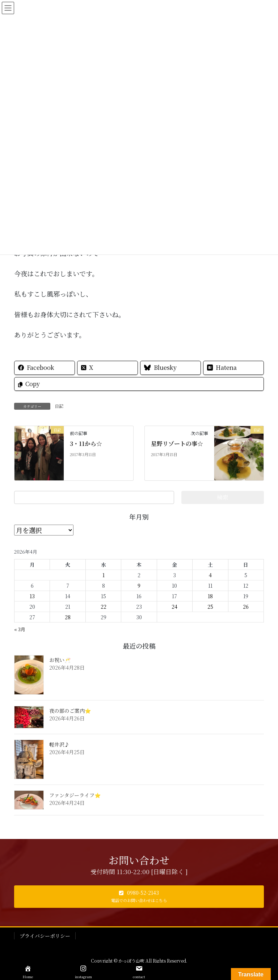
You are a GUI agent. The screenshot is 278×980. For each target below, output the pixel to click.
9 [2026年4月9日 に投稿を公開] (139, 586)
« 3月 (20, 629)
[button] (139, 897)
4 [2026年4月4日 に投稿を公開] (210, 575)
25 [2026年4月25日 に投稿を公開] (210, 607)
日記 (59, 406)
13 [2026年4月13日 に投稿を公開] (32, 596)
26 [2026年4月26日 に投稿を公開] (246, 607)
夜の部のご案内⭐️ (70, 711)
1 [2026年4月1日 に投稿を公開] (104, 575)
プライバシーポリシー (45, 936)
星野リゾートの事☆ (177, 444)
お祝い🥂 (60, 660)
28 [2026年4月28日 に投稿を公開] (68, 617)
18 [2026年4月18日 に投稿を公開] (210, 596)
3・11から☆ (86, 444)
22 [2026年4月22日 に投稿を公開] (104, 607)
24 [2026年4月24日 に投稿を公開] (174, 607)
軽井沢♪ (59, 744)
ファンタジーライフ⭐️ (75, 795)
